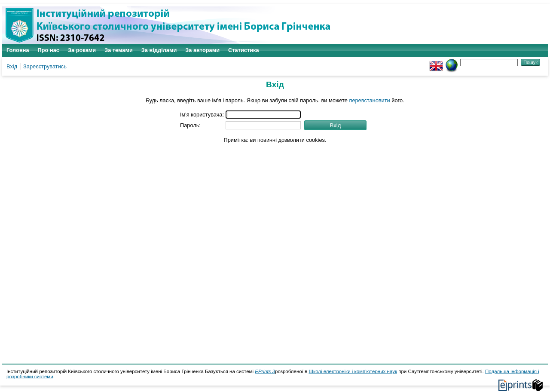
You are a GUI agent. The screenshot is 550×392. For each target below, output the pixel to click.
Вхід (12, 66)
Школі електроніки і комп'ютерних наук (353, 371)
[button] (335, 125)
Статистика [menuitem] (244, 50)
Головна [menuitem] (18, 50)
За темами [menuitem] (119, 50)
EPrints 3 (265, 371)
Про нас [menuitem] (49, 50)
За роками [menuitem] (82, 50)
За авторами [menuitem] (202, 50)
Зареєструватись (45, 66)
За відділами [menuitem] (159, 50)
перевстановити (369, 100)
